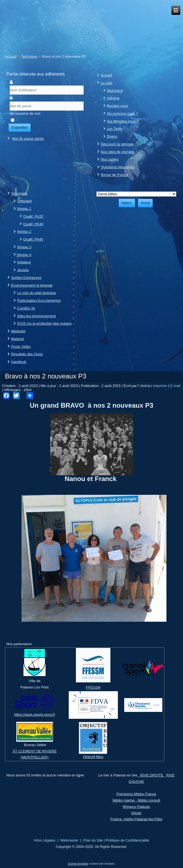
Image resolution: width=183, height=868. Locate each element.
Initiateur (24, 262)
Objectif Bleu (93, 757)
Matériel (17, 339)
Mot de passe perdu (28, 139)
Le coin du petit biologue (37, 293)
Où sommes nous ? (122, 113)
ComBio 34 (26, 308)
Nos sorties (110, 159)
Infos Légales (45, 840)
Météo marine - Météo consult (136, 800)
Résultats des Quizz (27, 354)
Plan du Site (93, 840)
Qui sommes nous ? (123, 121)
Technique (29, 56)
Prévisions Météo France (136, 794)
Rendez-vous (117, 106)
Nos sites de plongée (117, 152)
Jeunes (23, 270)
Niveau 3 (24, 247)
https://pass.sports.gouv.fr (35, 715)
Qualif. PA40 (33, 239)
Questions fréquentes (118, 167)
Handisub (19, 362)
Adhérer (113, 98)
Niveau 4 (24, 255)
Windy (136, 813)
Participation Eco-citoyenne (39, 301)
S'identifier (20, 128)
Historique (115, 91)
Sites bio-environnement (36, 316)
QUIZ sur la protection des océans (44, 323)
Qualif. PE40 (33, 224)
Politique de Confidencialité (127, 840)
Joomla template (78, 864)
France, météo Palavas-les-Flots (136, 819)
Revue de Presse (115, 175)
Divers (112, 136)
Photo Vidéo (21, 347)
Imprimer (161, 386)
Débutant (24, 201)
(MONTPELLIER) (35, 757)
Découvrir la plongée (117, 144)
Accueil (11, 56)
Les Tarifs (114, 129)
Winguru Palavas (136, 807)
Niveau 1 (24, 209)
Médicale (18, 331)
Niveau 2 (24, 232)
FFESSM (93, 687)
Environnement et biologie (32, 285)
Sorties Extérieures (26, 278)
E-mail (175, 386)
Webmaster (69, 840)
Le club (107, 83)
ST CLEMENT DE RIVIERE (35, 751)
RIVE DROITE (151, 775)
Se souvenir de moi (25, 113)
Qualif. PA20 (33, 216)
